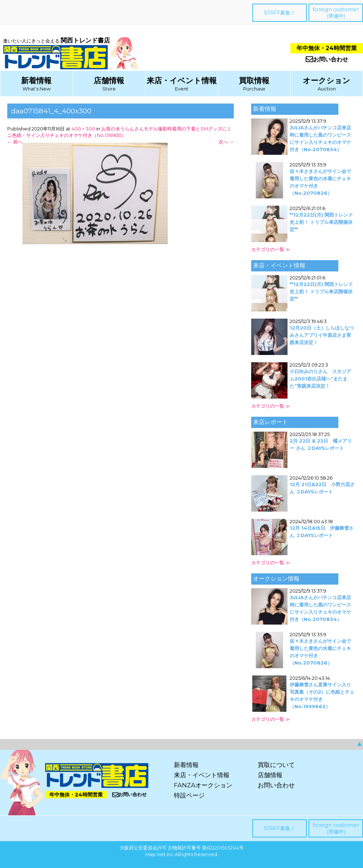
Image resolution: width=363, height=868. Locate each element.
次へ (226, 142)
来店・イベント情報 (182, 80)
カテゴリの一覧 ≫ (271, 249)
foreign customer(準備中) (336, 13)
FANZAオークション (203, 785)
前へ (15, 142)
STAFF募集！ (280, 13)
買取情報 (254, 80)
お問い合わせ (327, 59)
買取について (276, 765)
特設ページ (189, 795)
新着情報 (36, 80)
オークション (327, 80)
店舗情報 (109, 80)
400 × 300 (83, 129)
